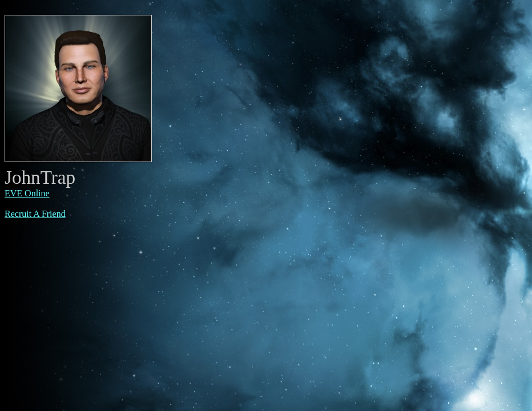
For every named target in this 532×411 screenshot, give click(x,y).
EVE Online (27, 193)
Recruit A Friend (35, 214)
